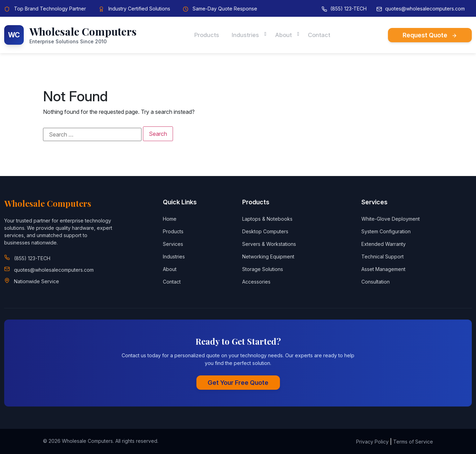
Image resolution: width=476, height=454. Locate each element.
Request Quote (430, 35)
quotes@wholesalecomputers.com (425, 9)
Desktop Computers (265, 231)
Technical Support (383, 257)
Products (204, 35)
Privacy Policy (372, 442)
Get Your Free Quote (238, 383)
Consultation (376, 282)
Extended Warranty (384, 244)
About (285, 35)
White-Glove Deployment (391, 219)
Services (173, 244)
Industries (245, 35)
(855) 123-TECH (348, 9)
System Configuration (386, 231)
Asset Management (383, 269)
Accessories (256, 282)
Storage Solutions (263, 269)
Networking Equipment (268, 257)
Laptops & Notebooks (267, 219)
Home (170, 219)
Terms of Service (413, 442)
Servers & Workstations (269, 244)
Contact (322, 35)
